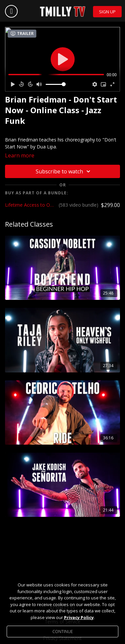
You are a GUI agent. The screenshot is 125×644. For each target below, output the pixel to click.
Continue (63, 632)
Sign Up (107, 12)
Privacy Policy (79, 617)
